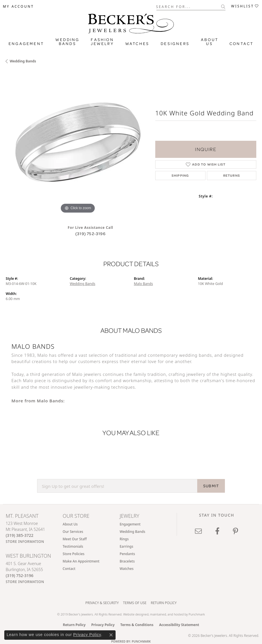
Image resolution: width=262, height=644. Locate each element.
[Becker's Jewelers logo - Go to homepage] (131, 22)
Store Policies (74, 554)
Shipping (180, 175)
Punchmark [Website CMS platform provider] (141, 641)
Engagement (26, 44)
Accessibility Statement (179, 625)
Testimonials (73, 546)
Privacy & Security (102, 603)
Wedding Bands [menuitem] (132, 532)
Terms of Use (135, 603)
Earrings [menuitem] (126, 546)
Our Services (73, 532)
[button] (18, 7)
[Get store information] (25, 542)
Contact (241, 44)
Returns (232, 175)
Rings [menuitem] (124, 539)
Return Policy (164, 603)
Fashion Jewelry (102, 42)
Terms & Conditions (137, 625)
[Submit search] (223, 7)
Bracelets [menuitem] (127, 561)
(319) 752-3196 (90, 234)
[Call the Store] (20, 535)
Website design (134, 614)
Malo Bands (143, 284)
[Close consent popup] (111, 635)
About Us (210, 42)
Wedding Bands (67, 42)
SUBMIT (211, 486)
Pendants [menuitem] (127, 554)
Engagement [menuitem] (130, 524)
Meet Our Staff (75, 539)
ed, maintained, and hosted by (167, 614)
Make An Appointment (81, 561)
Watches (137, 44)
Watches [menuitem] (127, 569)
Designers (175, 44)
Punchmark (197, 614)
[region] (78, 143)
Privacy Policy (103, 625)
